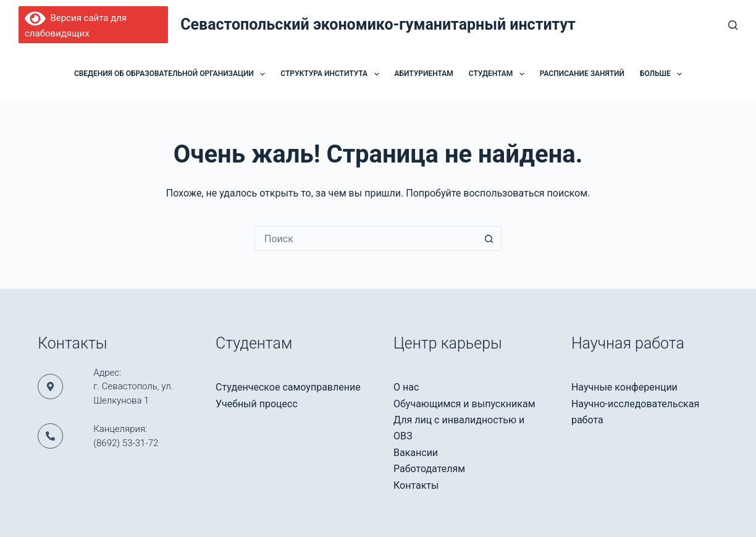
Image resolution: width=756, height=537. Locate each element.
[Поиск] (733, 25)
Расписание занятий (582, 74)
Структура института (332, 74)
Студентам (499, 74)
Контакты (416, 485)
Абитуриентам (424, 74)
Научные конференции (624, 387)
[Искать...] (366, 239)
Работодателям (429, 469)
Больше (663, 74)
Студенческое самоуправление (288, 387)
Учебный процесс (257, 404)
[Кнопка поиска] (489, 239)
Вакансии (416, 453)
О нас (406, 387)
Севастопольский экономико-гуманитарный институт (378, 24)
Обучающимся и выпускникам (464, 404)
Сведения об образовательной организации (172, 74)
